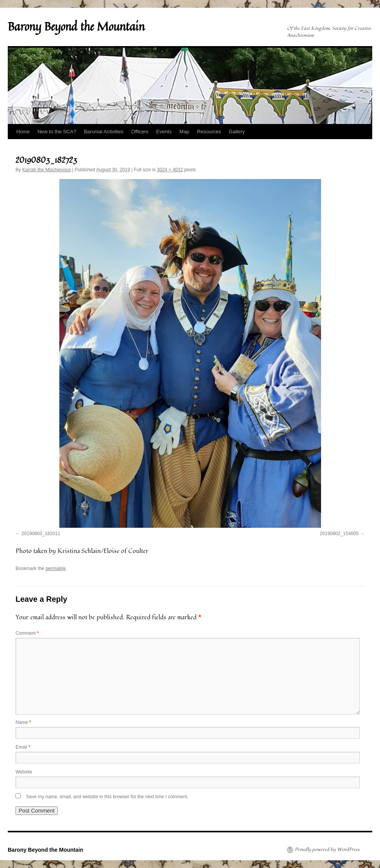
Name (23, 722)
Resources (209, 132)
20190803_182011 (41, 534)
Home (23, 132)
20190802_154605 (339, 534)
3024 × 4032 (170, 170)
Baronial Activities (104, 132)
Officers (140, 132)
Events (164, 132)
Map (184, 132)
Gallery (237, 132)
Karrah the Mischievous (46, 170)
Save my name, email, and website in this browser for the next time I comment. (107, 797)
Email (23, 747)
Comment (27, 633)
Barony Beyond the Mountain (76, 26)
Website (24, 772)
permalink (55, 568)
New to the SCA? (57, 132)
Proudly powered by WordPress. (328, 850)
